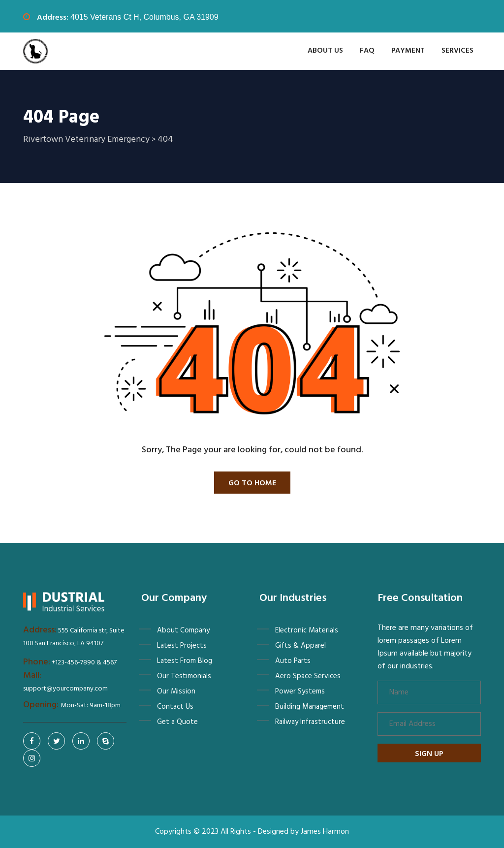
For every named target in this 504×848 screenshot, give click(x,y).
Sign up (429, 754)
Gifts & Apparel (300, 646)
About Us (325, 51)
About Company (183, 630)
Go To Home (252, 483)
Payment (408, 51)
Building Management (310, 707)
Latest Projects (182, 646)
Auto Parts (293, 661)
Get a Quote (177, 722)
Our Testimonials (184, 676)
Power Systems (300, 691)
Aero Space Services (308, 676)
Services (457, 51)
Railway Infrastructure (310, 722)
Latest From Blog (185, 661)
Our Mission (176, 691)
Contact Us (175, 707)
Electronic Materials (307, 630)
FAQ (367, 51)
